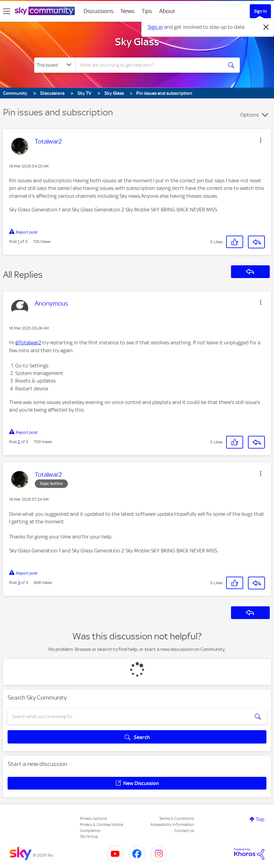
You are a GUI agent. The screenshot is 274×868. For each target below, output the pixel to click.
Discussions (99, 11)
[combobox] (150, 65)
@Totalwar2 (28, 343)
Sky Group (89, 836)
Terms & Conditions (177, 818)
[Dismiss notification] (266, 27)
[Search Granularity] (55, 65)
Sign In (260, 11)
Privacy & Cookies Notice (101, 825)
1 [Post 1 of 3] (19, 242)
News (128, 11)
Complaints (90, 831)
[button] (261, 140)
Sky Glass (137, 42)
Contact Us (184, 831)
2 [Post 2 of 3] (19, 442)
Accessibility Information (172, 825)
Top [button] (260, 819)
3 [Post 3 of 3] (19, 583)
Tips (147, 11)
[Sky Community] (45, 11)
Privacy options (93, 818)
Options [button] (250, 115)
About (167, 11)
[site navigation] (7, 11)
